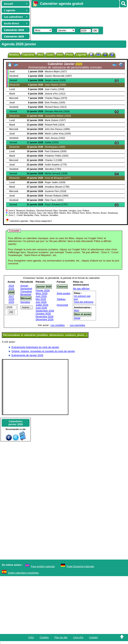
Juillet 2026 (42, 305)
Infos (60, 55)
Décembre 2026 (45, 319)
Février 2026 (43, 290)
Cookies (44, 637)
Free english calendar (43, 566)
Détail (77, 318)
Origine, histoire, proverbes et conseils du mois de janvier (43, 351)
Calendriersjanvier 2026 (16, 423)
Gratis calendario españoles (23, 573)
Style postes (63, 293)
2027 (11, 296)
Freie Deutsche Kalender (80, 566)
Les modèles (58, 325)
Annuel (24, 286)
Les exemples (77, 325)
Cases (50, 55)
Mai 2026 (41, 299)
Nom (76, 310)
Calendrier (28, 55)
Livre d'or (78, 637)
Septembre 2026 (45, 311)
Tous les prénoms (84, 302)
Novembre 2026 (45, 317)
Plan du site (61, 637)
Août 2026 (41, 308)
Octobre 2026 (43, 314)
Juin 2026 (41, 302)
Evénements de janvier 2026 (27, 355)
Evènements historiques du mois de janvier (35, 347)
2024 (11, 286)
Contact (94, 637)
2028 (11, 299)
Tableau (61, 299)
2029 (11, 302)
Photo (69, 55)
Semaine (25, 302)
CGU (31, 637)
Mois (40, 55)
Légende (81, 55)
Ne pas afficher (81, 289)
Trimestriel (26, 291)
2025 (11, 289)
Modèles (14, 55)
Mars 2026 (42, 293)
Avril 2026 (41, 296)
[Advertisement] (76, 17)
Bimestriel (26, 294)
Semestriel (26, 289)
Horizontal (62, 305)
